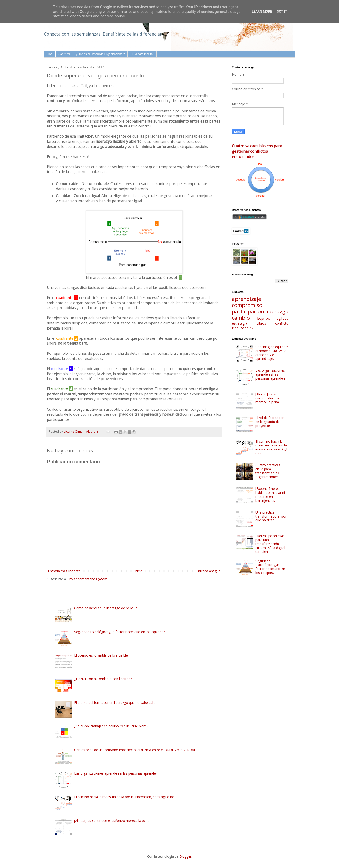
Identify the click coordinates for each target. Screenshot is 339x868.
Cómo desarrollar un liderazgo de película (106, 608)
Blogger (185, 856)
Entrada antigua (208, 571)
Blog (49, 54)
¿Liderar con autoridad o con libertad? (103, 679)
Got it (282, 12)
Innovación (240, 328)
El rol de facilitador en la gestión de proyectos (270, 422)
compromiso (247, 305)
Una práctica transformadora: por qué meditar (271, 516)
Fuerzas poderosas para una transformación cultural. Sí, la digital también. (270, 544)
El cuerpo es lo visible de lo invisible (101, 655)
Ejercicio (255, 328)
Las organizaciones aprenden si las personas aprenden (270, 374)
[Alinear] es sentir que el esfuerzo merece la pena (269, 398)
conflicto (282, 323)
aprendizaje (246, 299)
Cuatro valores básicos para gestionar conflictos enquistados (257, 151)
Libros (261, 323)
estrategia (240, 323)
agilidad (283, 318)
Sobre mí (64, 54)
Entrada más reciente (64, 571)
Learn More (262, 12)
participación (248, 311)
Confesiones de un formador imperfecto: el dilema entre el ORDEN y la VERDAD (135, 750)
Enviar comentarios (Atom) (88, 579)
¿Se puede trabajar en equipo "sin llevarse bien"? (111, 726)
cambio (241, 318)
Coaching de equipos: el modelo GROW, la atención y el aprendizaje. (272, 353)
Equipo (264, 318)
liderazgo (277, 311)
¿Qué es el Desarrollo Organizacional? (100, 54)
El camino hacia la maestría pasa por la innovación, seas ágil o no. (271, 447)
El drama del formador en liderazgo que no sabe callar (115, 703)
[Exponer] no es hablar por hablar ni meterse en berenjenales (270, 494)
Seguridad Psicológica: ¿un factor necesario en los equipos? (270, 567)
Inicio (138, 571)
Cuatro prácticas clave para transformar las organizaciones (268, 471)
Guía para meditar (142, 54)
